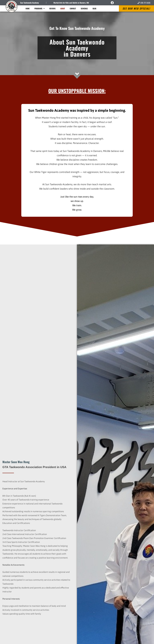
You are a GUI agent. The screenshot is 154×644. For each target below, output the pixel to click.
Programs (39, 9)
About (63, 8)
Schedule (84, 8)
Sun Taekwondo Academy (30, 3)
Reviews (52, 8)
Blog (94, 8)
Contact (73, 8)
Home (28, 8)
